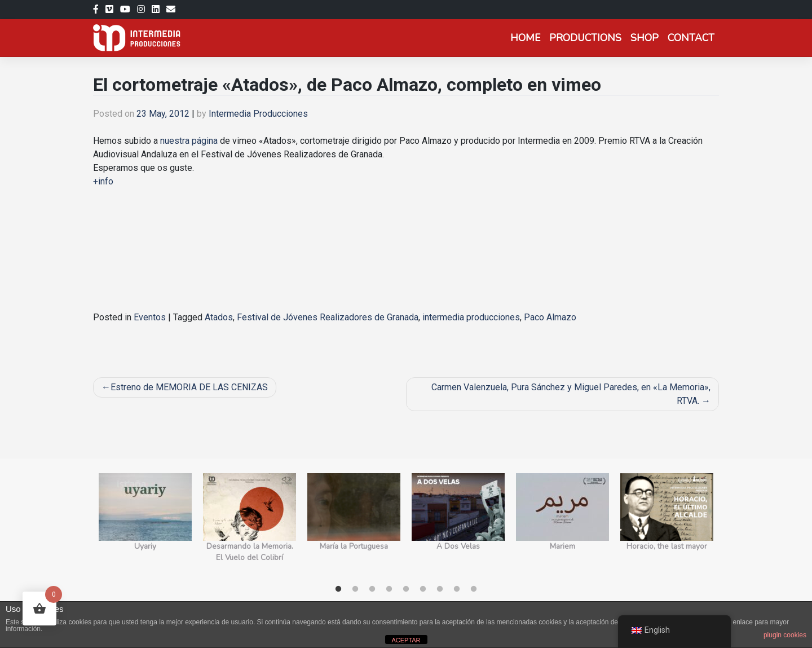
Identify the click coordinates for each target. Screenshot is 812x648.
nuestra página (189, 141)
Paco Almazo (550, 317)
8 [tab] (457, 589)
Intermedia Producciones (258, 114)
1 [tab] (338, 589)
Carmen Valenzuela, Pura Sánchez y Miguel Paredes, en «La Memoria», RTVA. (571, 394)
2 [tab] (355, 589)
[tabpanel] (145, 524)
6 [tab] (423, 589)
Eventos (150, 317)
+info (103, 181)
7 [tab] (440, 589)
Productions (585, 38)
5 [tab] (406, 589)
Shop (645, 38)
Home (525, 38)
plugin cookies (785, 635)
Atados (219, 317)
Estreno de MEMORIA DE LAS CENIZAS (189, 387)
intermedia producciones (471, 317)
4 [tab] (389, 589)
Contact (691, 38)
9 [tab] (474, 589)
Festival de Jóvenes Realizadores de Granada (328, 317)
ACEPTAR (406, 640)
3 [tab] (372, 589)
